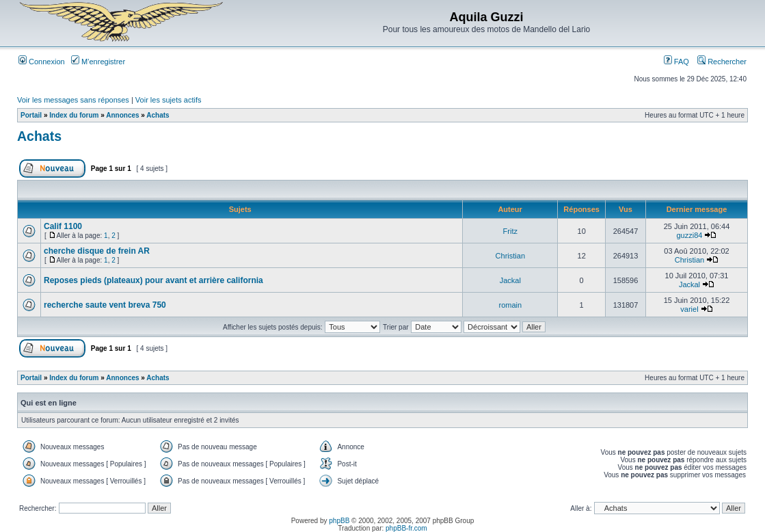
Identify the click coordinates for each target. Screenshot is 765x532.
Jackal (510, 280)
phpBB (339, 521)
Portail (31, 115)
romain (511, 305)
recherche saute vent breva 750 (105, 305)
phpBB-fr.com (406, 528)
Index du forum (74, 115)
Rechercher (722, 62)
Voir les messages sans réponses (73, 100)
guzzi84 (690, 235)
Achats (158, 115)
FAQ (676, 62)
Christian (510, 256)
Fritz (510, 231)
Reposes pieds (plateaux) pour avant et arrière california (153, 280)
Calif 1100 (63, 226)
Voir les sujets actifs (169, 100)
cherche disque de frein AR (97, 251)
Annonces (122, 115)
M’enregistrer (98, 62)
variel (689, 309)
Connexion (42, 62)
